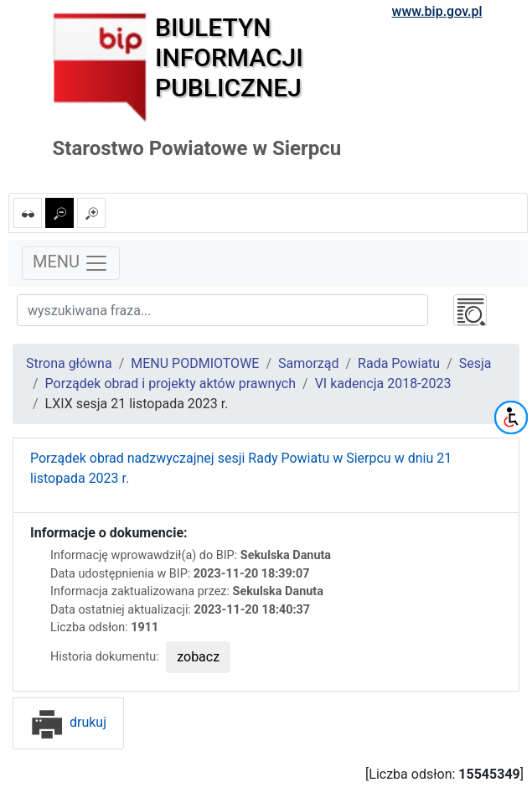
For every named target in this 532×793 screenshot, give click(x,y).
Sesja (475, 363)
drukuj (68, 722)
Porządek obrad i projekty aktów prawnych (170, 384)
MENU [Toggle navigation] (71, 263)
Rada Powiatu (399, 363)
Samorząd (308, 363)
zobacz (198, 657)
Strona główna (69, 363)
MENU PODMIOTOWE (195, 363)
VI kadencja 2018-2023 (383, 384)
